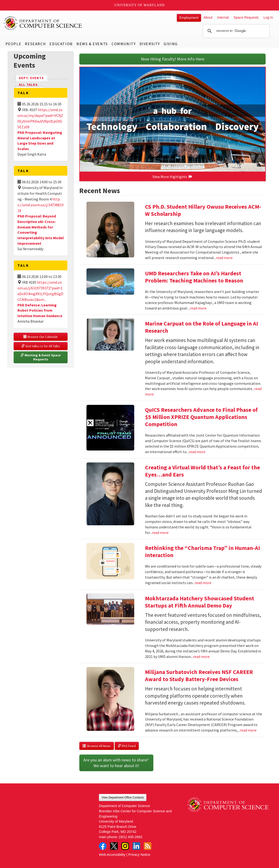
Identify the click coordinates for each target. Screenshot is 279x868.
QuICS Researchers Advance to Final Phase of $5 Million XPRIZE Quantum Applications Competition (201, 417)
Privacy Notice (139, 855)
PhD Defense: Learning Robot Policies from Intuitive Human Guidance (40, 310)
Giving (171, 44)
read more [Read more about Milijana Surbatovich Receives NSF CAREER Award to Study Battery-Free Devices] (248, 730)
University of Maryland (140, 5)
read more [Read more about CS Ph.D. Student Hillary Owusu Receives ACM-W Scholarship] (224, 258)
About (208, 17)
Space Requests (246, 17)
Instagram (125, 846)
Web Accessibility (112, 855)
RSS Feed (127, 746)
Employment (189, 18)
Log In (268, 17)
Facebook (103, 846)
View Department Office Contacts (123, 797)
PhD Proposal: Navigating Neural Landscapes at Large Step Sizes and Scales (40, 141)
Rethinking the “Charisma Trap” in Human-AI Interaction (202, 551)
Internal (223, 17)
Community (124, 44)
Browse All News (97, 746)
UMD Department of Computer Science (43, 23)
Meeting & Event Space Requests (41, 357)
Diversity (150, 44)
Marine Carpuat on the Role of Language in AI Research (201, 327)
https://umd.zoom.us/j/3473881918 (40, 205)
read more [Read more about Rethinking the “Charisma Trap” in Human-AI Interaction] (203, 583)
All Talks (28, 85)
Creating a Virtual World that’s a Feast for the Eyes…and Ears (202, 471)
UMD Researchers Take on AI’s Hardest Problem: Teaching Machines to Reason (194, 277)
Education (61, 44)
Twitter (114, 846)
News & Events (92, 44)
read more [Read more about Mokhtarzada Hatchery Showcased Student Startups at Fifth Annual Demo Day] (201, 656)
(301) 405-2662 (131, 837)
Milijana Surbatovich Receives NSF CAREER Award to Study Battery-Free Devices (199, 675)
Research (35, 44)
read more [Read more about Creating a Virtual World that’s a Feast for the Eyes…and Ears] (160, 532)
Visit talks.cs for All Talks (41, 346)
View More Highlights (172, 177)
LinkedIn (136, 846)
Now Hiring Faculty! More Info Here (173, 59)
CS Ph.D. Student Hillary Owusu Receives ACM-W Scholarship (203, 210)
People (13, 44)
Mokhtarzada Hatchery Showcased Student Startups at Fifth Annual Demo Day (200, 602)
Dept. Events (33, 78)
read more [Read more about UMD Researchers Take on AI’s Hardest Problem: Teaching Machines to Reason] (198, 308)
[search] (236, 31)
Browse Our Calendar (41, 337)
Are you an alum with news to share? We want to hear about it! (116, 763)
